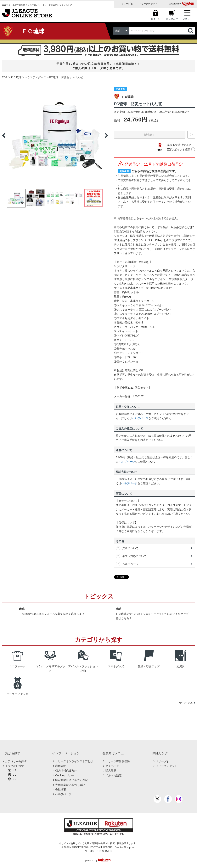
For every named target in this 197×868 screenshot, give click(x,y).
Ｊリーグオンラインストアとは (74, 761)
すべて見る (186, 703)
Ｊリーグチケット (148, 4)
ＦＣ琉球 (16, 77)
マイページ (112, 766)
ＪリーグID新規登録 (118, 761)
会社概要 (61, 790)
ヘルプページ (140, 418)
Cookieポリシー (65, 775)
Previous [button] (4, 135)
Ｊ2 (14, 775)
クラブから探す (14, 766)
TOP (5, 77)
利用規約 (61, 766)
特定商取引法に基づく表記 (71, 780)
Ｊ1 (14, 770)
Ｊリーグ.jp (127, 4)
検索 (191, 31)
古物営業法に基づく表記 (70, 785)
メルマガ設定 (114, 775)
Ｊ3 (14, 779)
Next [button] (106, 135)
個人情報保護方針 (66, 771)
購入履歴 (111, 771)
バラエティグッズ (35, 77)
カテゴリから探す (16, 761)
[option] (55, 135)
